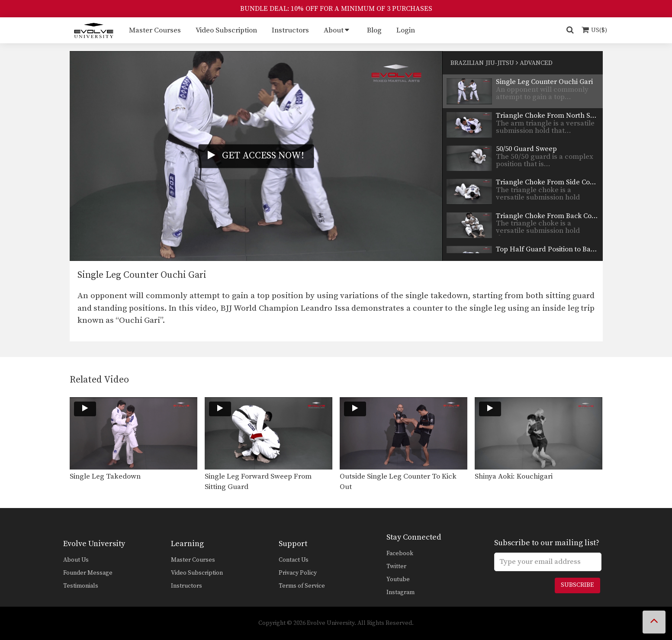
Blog (374, 30)
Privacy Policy (298, 573)
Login (406, 30)
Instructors (290, 30)
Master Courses (155, 30)
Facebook (400, 553)
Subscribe (577, 585)
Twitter (396, 566)
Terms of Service (302, 586)
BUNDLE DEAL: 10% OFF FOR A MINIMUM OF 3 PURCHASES (336, 9)
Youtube (398, 579)
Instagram (400, 592)
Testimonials (81, 586)
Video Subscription (226, 30)
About (334, 30)
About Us (76, 560)
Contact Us (294, 560)
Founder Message (88, 573)
